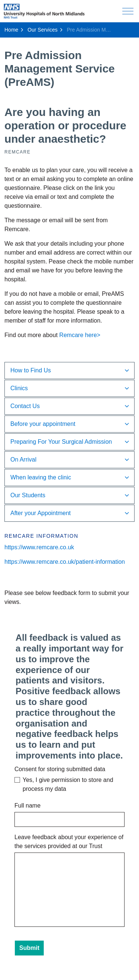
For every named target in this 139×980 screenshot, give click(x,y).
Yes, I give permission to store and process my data (68, 784)
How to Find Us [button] (31, 370)
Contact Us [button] (25, 406)
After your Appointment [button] (41, 513)
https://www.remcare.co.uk (39, 547)
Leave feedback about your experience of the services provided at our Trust (69, 842)
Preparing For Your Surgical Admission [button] (61, 442)
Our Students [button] (28, 495)
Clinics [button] (19, 388)
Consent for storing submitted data (60, 769)
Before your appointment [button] (43, 424)
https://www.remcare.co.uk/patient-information (65, 562)
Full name (27, 806)
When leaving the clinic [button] (41, 477)
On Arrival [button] (23, 460)
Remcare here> (80, 335)
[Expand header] (128, 11)
